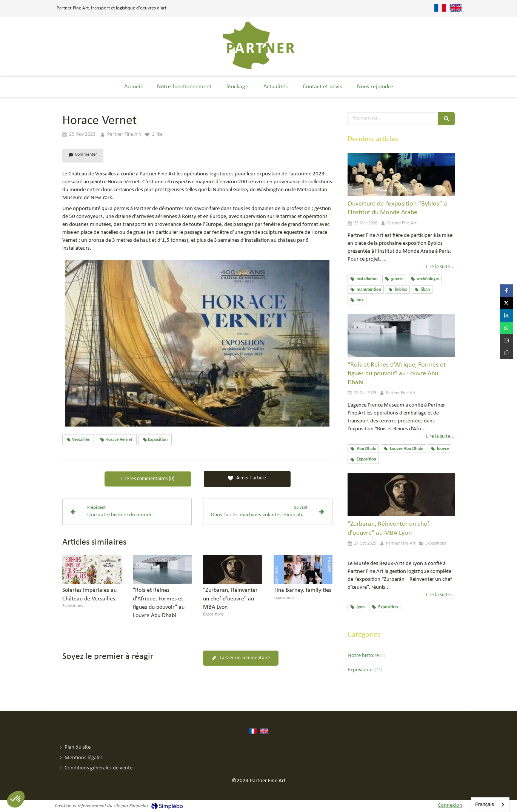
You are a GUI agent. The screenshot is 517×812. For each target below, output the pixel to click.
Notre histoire (363, 656)
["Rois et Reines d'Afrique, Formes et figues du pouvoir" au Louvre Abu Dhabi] (401, 335)
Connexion (450, 805)
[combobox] (490, 805)
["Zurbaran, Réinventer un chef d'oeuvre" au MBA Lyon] (401, 495)
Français (485, 804)
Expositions (361, 670)
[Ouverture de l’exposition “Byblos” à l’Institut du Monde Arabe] (401, 174)
